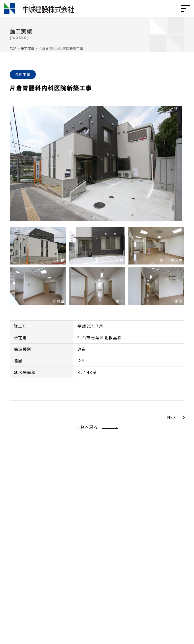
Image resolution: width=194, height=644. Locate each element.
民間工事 (23, 74)
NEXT (173, 417)
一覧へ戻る (87, 427)
